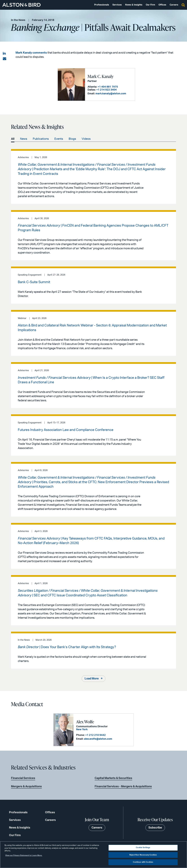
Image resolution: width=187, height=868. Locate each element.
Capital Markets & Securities (113, 778)
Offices (162, 5)
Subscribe (155, 828)
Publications (41, 139)
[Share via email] (5, 59)
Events (59, 139)
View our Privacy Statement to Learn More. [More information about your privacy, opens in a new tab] (24, 856)
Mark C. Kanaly (101, 76)
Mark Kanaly (24, 53)
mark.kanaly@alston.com (111, 94)
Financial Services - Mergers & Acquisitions (123, 786)
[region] (93, 855)
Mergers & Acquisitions (26, 786)
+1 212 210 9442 (95, 735)
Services (117, 5)
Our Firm (150, 5)
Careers (174, 5)
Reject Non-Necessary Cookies (143, 855)
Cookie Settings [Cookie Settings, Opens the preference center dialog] (143, 848)
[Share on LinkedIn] (5, 53)
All (13, 139)
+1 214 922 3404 (106, 90)
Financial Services (23, 778)
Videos (86, 139)
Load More (92, 679)
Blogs (72, 139)
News (24, 139)
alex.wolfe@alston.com (98, 739)
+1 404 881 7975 (108, 87)
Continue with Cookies (143, 862)
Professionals (102, 5)
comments (40, 53)
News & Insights (134, 5)
